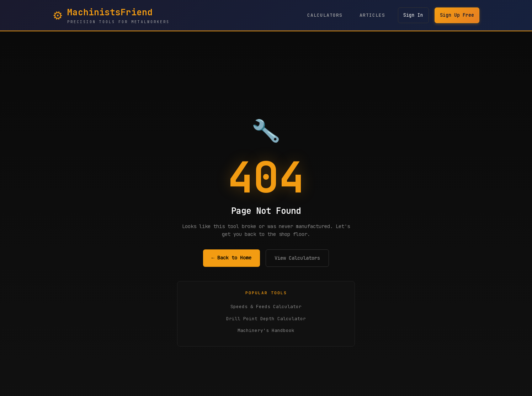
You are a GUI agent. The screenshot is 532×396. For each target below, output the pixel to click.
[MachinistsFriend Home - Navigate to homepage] (111, 15)
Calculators (322, 15)
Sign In (411, 15)
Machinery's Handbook (266, 330)
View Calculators (297, 258)
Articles (370, 15)
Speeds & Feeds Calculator (266, 307)
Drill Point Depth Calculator (266, 319)
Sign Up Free (456, 15)
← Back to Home (232, 258)
